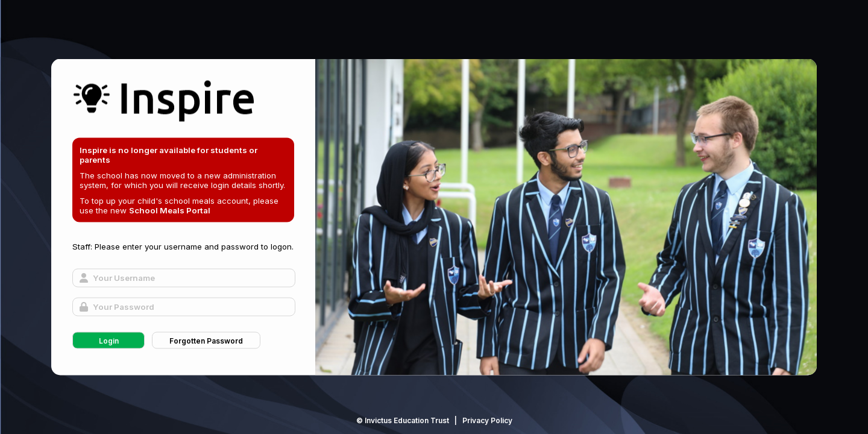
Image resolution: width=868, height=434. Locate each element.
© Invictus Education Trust (403, 420)
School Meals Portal (170, 210)
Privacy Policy (487, 420)
